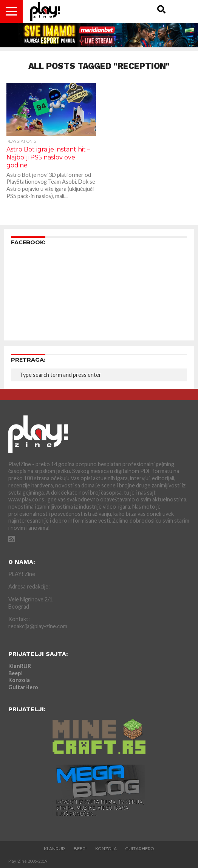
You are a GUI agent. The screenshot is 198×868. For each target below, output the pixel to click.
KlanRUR (20, 666)
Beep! (16, 673)
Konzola (19, 680)
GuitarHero (23, 687)
